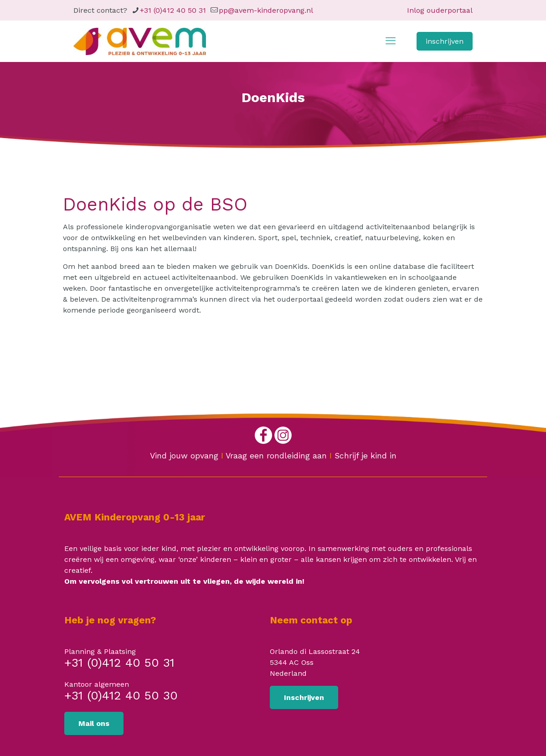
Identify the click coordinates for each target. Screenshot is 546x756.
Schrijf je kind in (366, 456)
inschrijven (445, 41)
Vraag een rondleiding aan (276, 456)
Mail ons (94, 723)
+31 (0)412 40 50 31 (119, 663)
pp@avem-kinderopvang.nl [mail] (266, 10)
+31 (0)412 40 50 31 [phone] (173, 10)
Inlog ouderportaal (440, 10)
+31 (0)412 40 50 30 (121, 696)
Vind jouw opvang (184, 456)
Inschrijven (304, 697)
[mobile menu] (391, 41)
